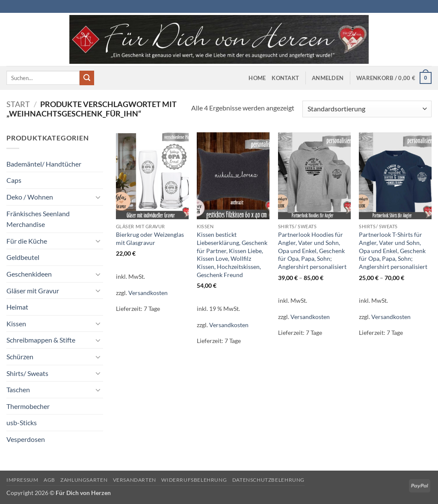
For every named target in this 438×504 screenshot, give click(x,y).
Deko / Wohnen (30, 197)
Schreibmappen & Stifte (41, 340)
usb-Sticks (22, 422)
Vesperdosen (26, 439)
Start (18, 104)
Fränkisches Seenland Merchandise (38, 219)
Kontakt (285, 78)
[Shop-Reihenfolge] (367, 109)
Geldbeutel (23, 257)
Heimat (17, 307)
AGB (49, 480)
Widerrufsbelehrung (194, 480)
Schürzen (20, 356)
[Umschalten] (98, 197)
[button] (328, 78)
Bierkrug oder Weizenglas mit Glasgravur (150, 239)
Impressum (22, 480)
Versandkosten (148, 293)
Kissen (16, 324)
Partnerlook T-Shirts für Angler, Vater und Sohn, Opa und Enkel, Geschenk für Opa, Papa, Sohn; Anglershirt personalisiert (393, 251)
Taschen (18, 389)
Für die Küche (27, 241)
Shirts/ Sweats (27, 373)
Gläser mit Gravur (33, 291)
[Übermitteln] (87, 78)
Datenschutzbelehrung (268, 480)
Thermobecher (28, 406)
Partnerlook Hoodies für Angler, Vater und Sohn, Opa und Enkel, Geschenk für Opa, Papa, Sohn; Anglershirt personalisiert (312, 251)
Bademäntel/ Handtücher (44, 164)
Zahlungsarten (84, 480)
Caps (14, 180)
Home (257, 78)
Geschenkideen (29, 274)
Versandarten (135, 480)
